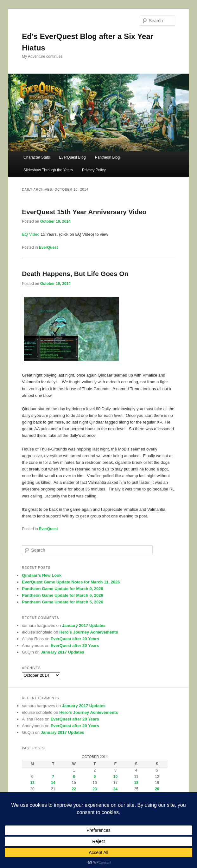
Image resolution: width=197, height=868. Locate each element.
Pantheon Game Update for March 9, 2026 (62, 589)
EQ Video (31, 234)
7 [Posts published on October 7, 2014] (53, 777)
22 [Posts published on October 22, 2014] (74, 789)
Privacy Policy (94, 170)
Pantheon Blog (108, 157)
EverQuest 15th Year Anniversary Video (84, 212)
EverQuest (48, 247)
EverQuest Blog (73, 157)
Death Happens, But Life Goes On (75, 274)
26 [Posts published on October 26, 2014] (157, 789)
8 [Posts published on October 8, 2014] (74, 777)
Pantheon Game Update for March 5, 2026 (62, 602)
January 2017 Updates (84, 625)
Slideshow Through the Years (48, 170)
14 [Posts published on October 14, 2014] (53, 783)
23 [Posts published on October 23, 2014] (95, 789)
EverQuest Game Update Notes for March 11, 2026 (71, 582)
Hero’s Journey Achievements (89, 632)
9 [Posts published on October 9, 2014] (95, 777)
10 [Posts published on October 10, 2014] (115, 777)
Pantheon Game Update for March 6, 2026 (62, 595)
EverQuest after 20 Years (75, 639)
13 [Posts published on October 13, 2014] (32, 783)
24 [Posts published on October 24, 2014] (115, 789)
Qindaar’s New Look (42, 575)
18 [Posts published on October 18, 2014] (136, 783)
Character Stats (37, 157)
